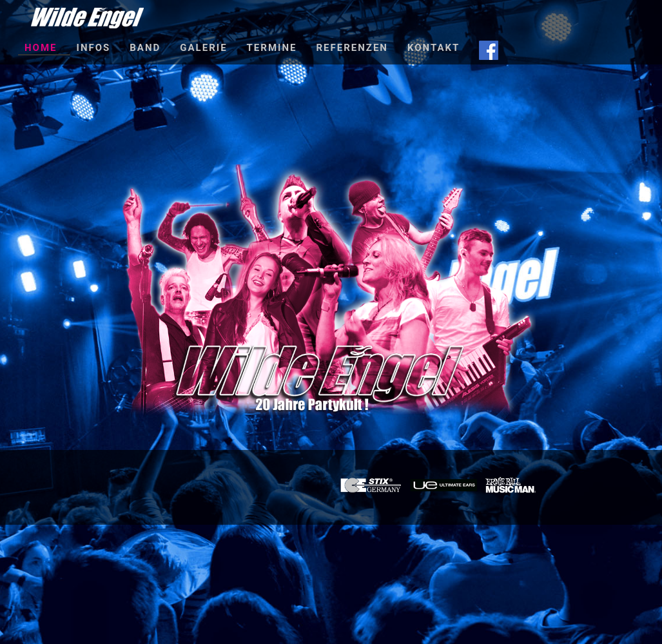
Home (41, 48)
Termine (272, 48)
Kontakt (433, 48)
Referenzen (352, 48)
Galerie (203, 48)
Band (145, 48)
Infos (94, 48)
